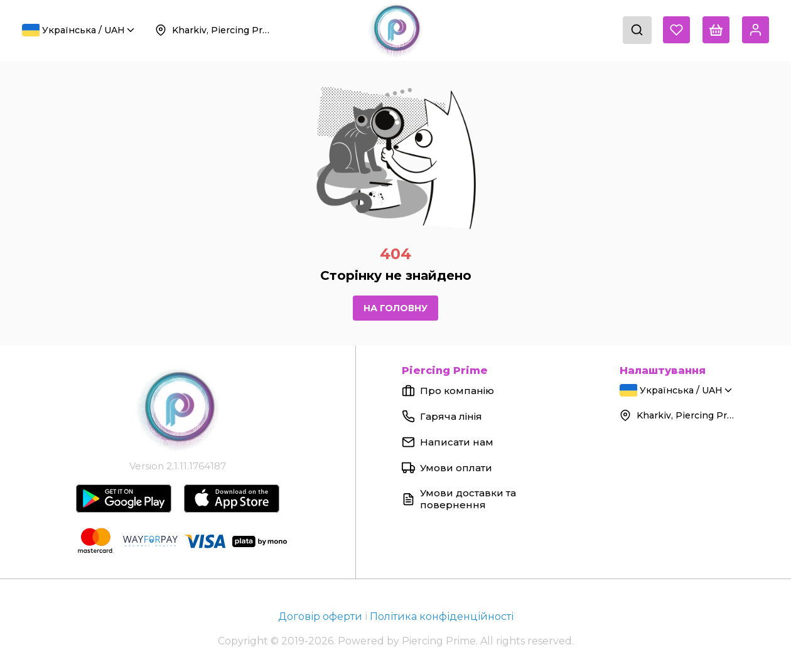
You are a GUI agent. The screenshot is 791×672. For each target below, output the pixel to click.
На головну (395, 308)
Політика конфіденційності (442, 616)
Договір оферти (321, 616)
